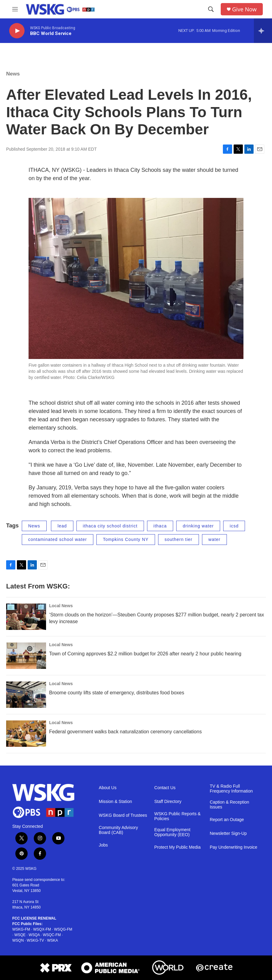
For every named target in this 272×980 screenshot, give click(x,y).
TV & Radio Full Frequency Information (231, 789)
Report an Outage (227, 820)
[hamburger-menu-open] (15, 9)
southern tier (179, 539)
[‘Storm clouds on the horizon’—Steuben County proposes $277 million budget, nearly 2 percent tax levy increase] (26, 617)
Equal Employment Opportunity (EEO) (173, 832)
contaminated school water (58, 539)
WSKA (52, 940)
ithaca (160, 526)
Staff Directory (168, 802)
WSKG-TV (35, 940)
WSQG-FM (63, 929)
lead (62, 526)
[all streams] (263, 31)
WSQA (34, 935)
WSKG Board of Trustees (123, 815)
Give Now (244, 9)
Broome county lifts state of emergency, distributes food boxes (117, 693)
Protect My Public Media (178, 847)
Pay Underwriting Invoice (233, 847)
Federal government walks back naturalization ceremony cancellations (125, 732)
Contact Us (165, 788)
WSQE (20, 935)
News (13, 74)
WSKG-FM (21, 929)
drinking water (198, 526)
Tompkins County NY (126, 539)
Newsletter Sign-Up (228, 833)
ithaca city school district (110, 526)
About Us (108, 788)
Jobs (103, 845)
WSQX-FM (42, 929)
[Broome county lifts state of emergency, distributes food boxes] (26, 695)
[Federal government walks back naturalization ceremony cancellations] (26, 734)
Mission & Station (115, 802)
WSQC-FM (52, 935)
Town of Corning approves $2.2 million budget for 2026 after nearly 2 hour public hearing (145, 654)
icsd (234, 526)
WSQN (18, 940)
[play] (17, 31)
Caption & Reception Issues (229, 805)
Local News (61, 606)
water (214, 539)
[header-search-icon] (211, 9)
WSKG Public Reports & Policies (178, 816)
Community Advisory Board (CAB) (119, 830)
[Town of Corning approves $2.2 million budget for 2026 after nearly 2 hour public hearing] (26, 656)
